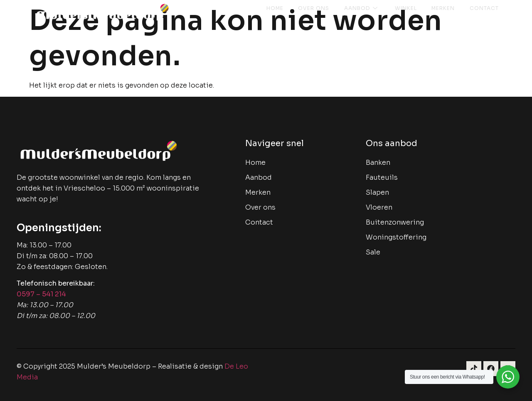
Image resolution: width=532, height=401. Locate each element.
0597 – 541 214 (41, 294)
